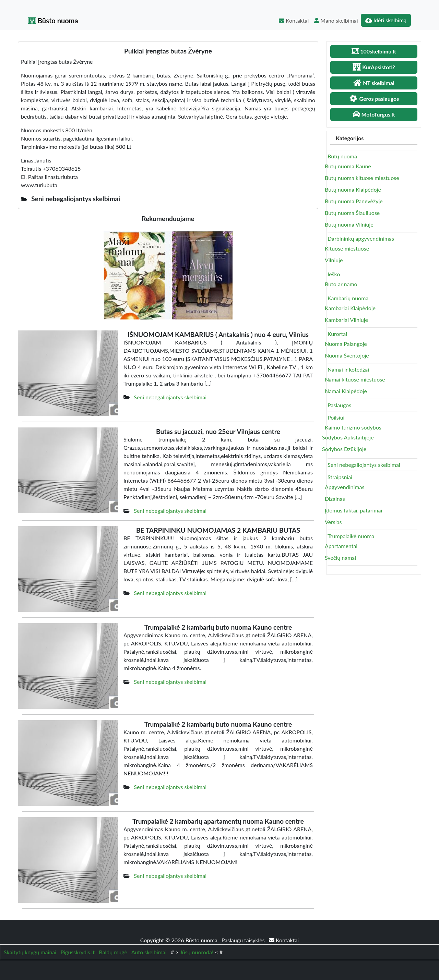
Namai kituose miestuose (355, 379)
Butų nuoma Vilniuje (349, 224)
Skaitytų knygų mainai (30, 952)
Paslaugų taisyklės (244, 940)
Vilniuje (334, 260)
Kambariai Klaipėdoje (350, 308)
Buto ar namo (341, 284)
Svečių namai (340, 558)
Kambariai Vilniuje (346, 320)
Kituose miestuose (347, 248)
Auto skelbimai (149, 952)
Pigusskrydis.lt (78, 952)
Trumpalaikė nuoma (351, 536)
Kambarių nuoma (348, 298)
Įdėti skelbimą (386, 20)
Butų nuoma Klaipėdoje (353, 189)
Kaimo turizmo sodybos (353, 427)
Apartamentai (341, 546)
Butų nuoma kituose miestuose (362, 178)
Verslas (333, 522)
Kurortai (337, 334)
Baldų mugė (113, 952)
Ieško (334, 274)
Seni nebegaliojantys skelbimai (170, 397)
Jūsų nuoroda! (197, 952)
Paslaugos (339, 405)
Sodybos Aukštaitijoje (348, 437)
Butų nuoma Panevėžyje (354, 201)
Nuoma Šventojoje (347, 355)
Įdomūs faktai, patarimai (353, 510)
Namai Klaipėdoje (346, 391)
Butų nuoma (342, 156)
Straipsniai (340, 477)
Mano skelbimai (336, 20)
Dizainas (335, 499)
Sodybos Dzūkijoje (344, 449)
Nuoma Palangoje (346, 344)
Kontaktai (294, 20)
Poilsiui (336, 417)
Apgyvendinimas (345, 487)
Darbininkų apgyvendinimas (361, 238)
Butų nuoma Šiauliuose (352, 213)
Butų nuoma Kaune (348, 166)
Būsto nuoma (53, 21)
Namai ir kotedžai (348, 369)
